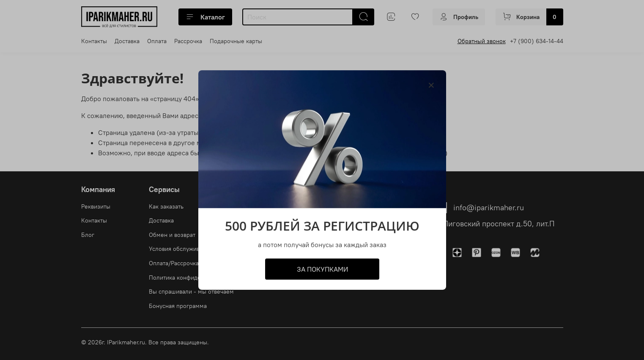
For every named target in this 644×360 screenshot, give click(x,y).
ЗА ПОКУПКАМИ (322, 269)
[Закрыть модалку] (431, 85)
